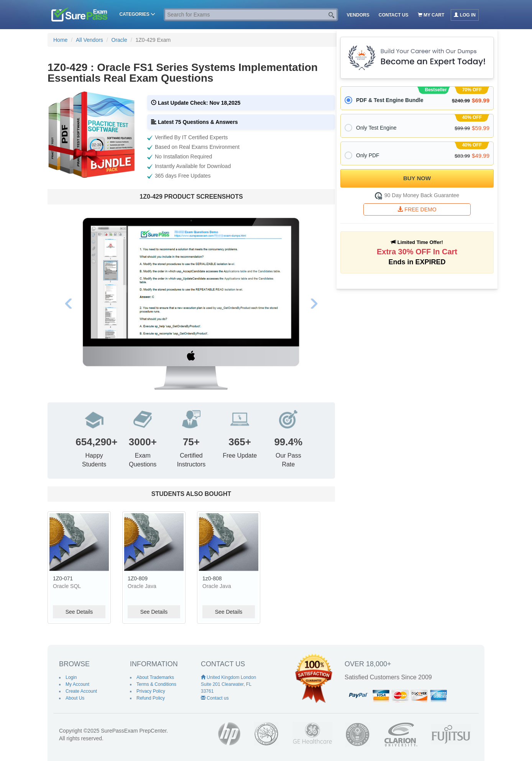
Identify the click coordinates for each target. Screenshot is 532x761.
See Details (79, 612)
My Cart (431, 15)
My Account (77, 684)
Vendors (358, 15)
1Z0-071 (63, 578)
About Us (75, 698)
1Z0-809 (138, 578)
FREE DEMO (417, 209)
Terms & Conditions (156, 684)
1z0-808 (212, 578)
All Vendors (89, 40)
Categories (137, 14)
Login (71, 677)
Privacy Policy (151, 691)
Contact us (394, 15)
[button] (69, 303)
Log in (465, 15)
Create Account (81, 691)
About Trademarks (155, 677)
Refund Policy (151, 698)
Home (60, 40)
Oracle (119, 40)
